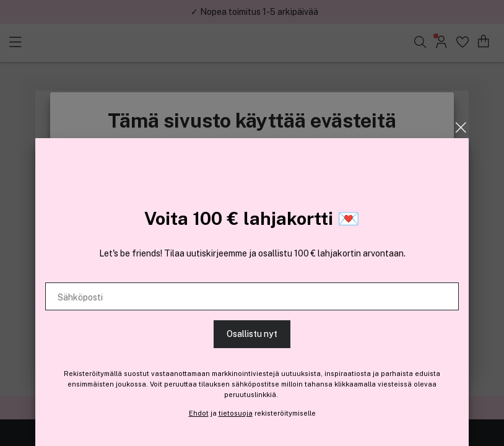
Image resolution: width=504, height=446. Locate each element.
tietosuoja (236, 413)
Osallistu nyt (252, 334)
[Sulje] (461, 128)
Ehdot (199, 413)
